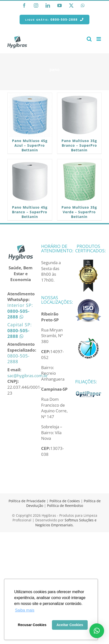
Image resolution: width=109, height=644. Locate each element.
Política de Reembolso (65, 506)
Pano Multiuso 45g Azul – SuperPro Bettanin (30, 145)
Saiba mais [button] (25, 610)
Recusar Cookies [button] (32, 625)
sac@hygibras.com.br (28, 376)
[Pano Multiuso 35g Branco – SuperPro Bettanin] (79, 115)
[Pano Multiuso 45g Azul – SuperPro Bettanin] (30, 115)
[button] (97, 631)
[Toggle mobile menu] (99, 39)
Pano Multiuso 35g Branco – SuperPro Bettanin (79, 145)
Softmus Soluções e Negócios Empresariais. (66, 522)
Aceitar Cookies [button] (70, 625)
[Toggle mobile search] (89, 39)
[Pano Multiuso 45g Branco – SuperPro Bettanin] (30, 181)
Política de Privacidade (27, 501)
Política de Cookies (65, 501)
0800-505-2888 (18, 359)
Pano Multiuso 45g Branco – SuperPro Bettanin (30, 212)
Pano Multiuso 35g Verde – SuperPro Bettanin (79, 212)
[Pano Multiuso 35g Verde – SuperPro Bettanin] (79, 181)
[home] (21, 247)
